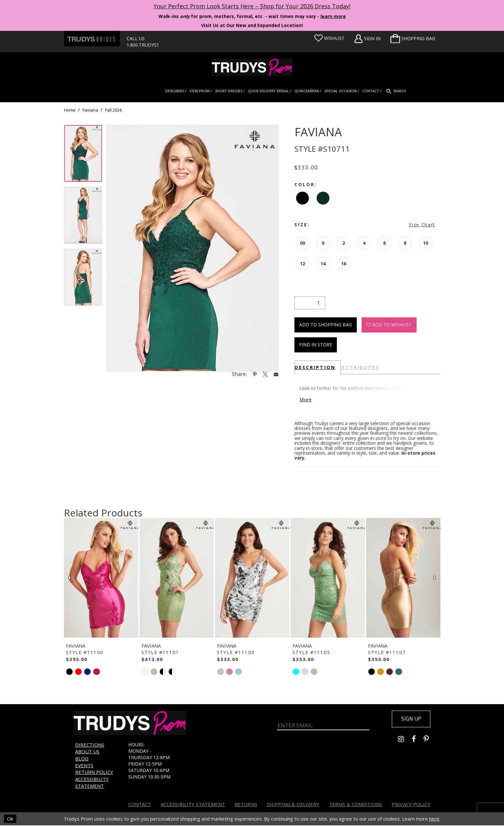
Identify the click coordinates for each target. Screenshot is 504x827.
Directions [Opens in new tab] (90, 746)
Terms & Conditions (356, 806)
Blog (82, 760)
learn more (333, 16)
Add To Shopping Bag (326, 325)
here (434, 820)
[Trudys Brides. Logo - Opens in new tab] (92, 39)
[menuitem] (413, 39)
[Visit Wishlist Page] (329, 38)
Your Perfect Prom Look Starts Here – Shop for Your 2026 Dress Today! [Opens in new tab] (252, 6)
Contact (140, 806)
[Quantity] (310, 303)
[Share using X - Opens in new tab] (265, 374)
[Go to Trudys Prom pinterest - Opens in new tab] (429, 742)
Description (315, 367)
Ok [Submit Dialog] (10, 820)
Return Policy (94, 774)
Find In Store (316, 345)
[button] (413, 39)
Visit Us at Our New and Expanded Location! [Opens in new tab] (252, 25)
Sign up (410, 721)
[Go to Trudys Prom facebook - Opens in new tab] (418, 742)
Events (84, 767)
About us (87, 753)
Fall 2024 (113, 110)
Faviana (90, 110)
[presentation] (101, 579)
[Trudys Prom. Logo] (252, 67)
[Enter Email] (323, 725)
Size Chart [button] (422, 225)
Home (70, 110)
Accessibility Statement (92, 784)
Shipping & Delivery (293, 806)
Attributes (360, 367)
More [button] (307, 401)
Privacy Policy (411, 806)
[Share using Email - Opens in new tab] (276, 374)
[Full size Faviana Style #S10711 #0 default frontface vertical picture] (193, 248)
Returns (246, 806)
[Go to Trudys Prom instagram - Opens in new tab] (405, 742)
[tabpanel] (83, 156)
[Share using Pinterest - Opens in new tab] (255, 374)
